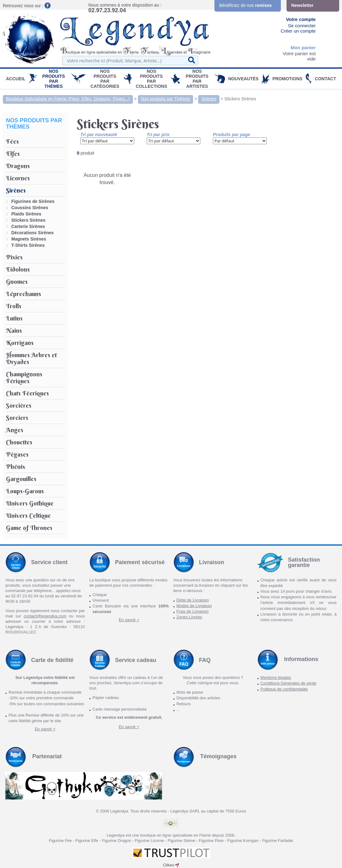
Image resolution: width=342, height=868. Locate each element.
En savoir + (129, 620)
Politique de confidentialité (284, 689)
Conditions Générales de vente (289, 683)
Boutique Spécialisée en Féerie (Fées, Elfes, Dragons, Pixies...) (68, 99)
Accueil (16, 79)
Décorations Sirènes (32, 233)
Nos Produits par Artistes (197, 79)
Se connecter (302, 26)
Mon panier (303, 48)
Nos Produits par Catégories (105, 79)
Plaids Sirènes (26, 214)
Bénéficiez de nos (245, 5)
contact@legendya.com (45, 616)
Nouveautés (243, 79)
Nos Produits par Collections (151, 79)
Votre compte (301, 19)
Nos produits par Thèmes (54, 79)
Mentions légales (276, 677)
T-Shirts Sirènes (28, 245)
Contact (326, 79)
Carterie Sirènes (28, 226)
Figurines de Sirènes (33, 201)
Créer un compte (298, 31)
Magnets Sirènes (29, 239)
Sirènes (209, 99)
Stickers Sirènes (240, 99)
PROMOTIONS (287, 79)
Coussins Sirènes (30, 208)
